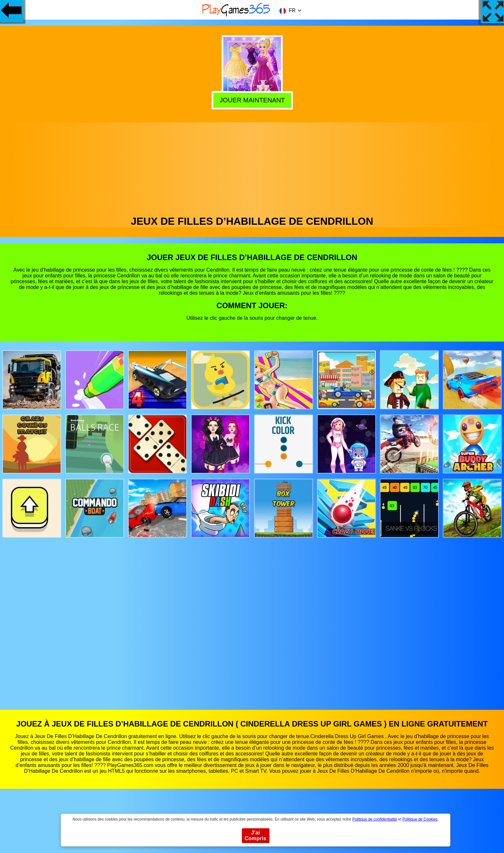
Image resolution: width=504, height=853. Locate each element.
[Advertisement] (252, 167)
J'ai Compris (256, 836)
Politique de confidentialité (375, 819)
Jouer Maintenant (252, 100)
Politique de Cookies (420, 819)
